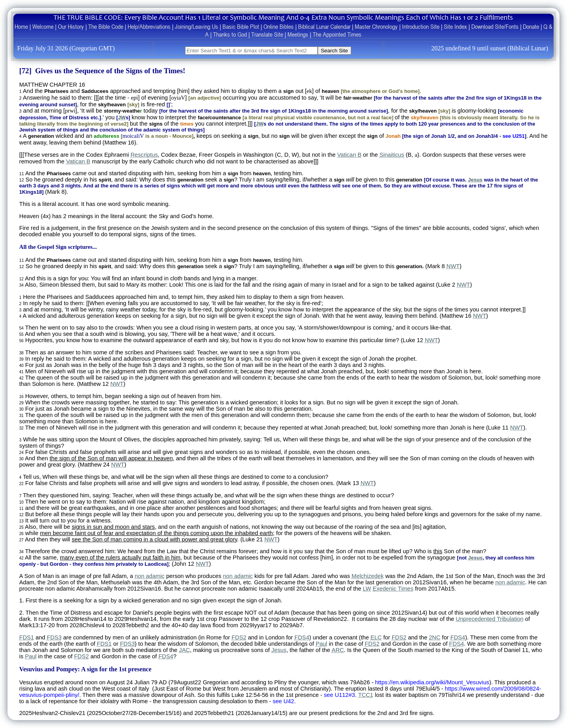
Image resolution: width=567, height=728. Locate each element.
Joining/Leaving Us (196, 26)
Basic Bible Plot (241, 26)
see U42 (283, 701)
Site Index (455, 26)
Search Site (334, 51)
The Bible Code (106, 26)
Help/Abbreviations (149, 26)
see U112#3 (339, 695)
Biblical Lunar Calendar (324, 26)
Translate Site (267, 34)
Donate (531, 26)
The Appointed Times (337, 34)
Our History (71, 26)
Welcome (43, 26)
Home (21, 26)
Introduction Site (421, 26)
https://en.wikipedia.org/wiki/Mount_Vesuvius (432, 682)
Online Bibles (279, 26)
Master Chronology (376, 26)
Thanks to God (230, 34)
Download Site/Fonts (495, 26)
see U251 (513, 136)
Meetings (298, 34)
